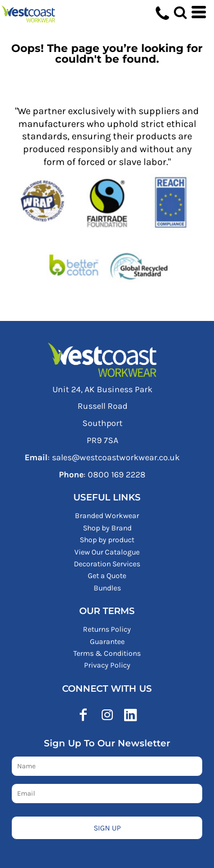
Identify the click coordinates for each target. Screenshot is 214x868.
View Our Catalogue (107, 552)
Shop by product (107, 540)
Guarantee (107, 642)
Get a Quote (107, 576)
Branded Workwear (107, 516)
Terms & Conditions (107, 653)
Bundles (107, 588)
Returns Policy (107, 629)
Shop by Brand (107, 528)
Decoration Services (107, 564)
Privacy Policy (107, 665)
